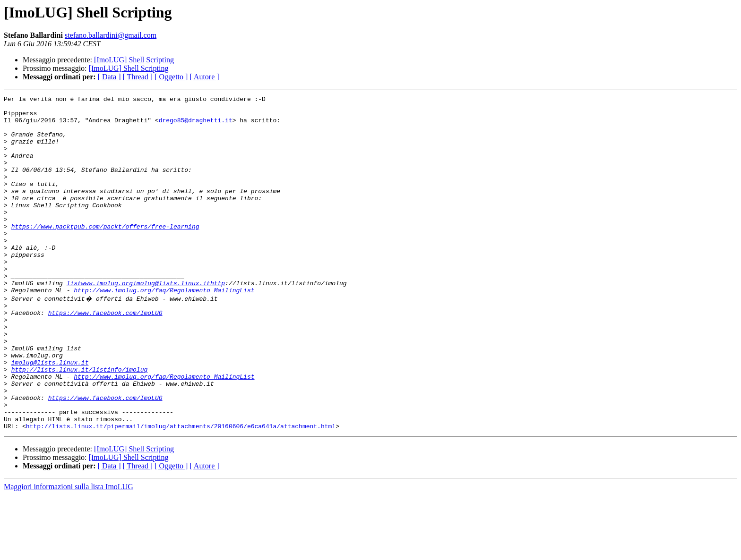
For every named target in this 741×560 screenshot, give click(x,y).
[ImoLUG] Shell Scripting (134, 60)
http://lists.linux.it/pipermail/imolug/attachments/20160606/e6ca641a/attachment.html (181, 491)
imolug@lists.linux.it (50, 415)
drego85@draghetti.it (196, 126)
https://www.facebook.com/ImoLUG (105, 355)
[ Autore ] (204, 77)
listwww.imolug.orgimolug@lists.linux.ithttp (146, 321)
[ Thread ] (138, 77)
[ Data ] (109, 77)
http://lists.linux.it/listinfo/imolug (80, 423)
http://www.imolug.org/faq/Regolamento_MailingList (164, 330)
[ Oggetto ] (171, 77)
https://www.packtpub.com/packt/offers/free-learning (105, 253)
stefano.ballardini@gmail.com (111, 35)
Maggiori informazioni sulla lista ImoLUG (69, 552)
